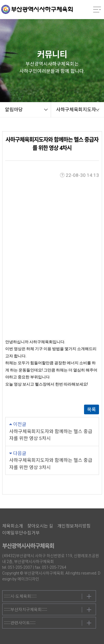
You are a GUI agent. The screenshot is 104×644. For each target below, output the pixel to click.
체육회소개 (13, 526)
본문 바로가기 (0, 0)
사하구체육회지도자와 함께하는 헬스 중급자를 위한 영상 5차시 (51, 435)
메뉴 (97, 10)
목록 (92, 410)
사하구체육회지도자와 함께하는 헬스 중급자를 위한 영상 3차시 (51, 464)
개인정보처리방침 (74, 526)
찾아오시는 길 (40, 526)
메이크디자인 (28, 579)
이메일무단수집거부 (21, 533)
